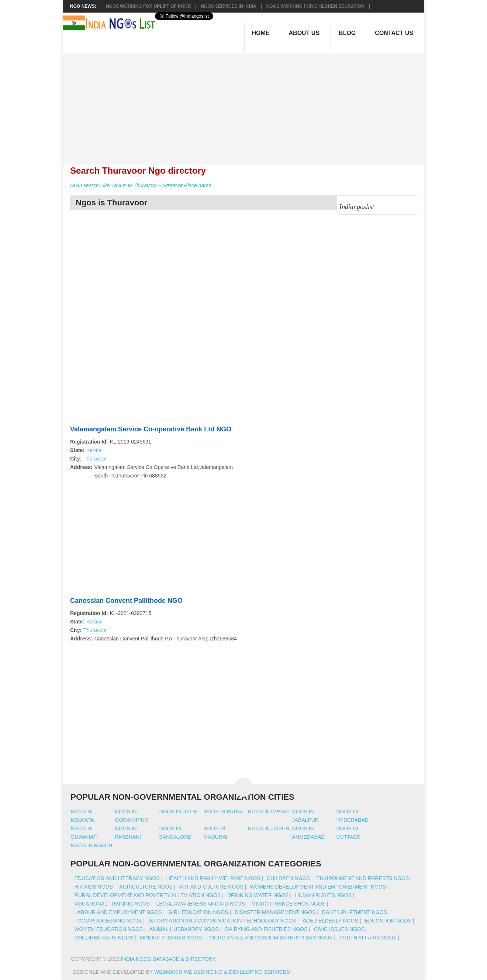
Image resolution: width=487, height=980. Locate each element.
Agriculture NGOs (146, 887)
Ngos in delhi (179, 812)
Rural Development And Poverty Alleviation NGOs (148, 895)
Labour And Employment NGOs (118, 912)
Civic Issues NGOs (339, 929)
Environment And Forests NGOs (362, 878)
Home (261, 33)
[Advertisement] (247, 104)
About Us (304, 33)
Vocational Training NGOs (112, 904)
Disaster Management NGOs (275, 912)
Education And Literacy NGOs (117, 878)
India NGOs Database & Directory (168, 959)
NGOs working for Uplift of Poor (148, 6)
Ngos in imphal (269, 812)
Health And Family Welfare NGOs (213, 878)
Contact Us (394, 33)
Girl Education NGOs (198, 912)
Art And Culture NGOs (211, 887)
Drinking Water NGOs (258, 895)
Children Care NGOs (104, 938)
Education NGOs (388, 921)
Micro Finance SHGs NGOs (288, 904)
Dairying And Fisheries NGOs (266, 929)
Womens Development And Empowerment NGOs (318, 887)
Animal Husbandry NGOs (184, 929)
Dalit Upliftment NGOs (355, 912)
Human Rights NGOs (323, 895)
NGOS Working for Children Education (315, 6)
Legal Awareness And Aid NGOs (200, 904)
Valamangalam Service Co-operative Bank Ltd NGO (151, 429)
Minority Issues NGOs (171, 938)
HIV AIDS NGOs (94, 887)
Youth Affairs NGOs (368, 938)
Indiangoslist (357, 207)
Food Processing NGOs (108, 921)
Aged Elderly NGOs (330, 921)
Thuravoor (95, 459)
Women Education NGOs (109, 929)
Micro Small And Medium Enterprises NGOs (271, 938)
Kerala (94, 450)
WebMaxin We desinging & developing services (223, 972)
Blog (347, 33)
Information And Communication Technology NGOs (222, 921)
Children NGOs (288, 878)
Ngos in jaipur (269, 828)
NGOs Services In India (228, 6)
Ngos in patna (224, 812)
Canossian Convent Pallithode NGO (126, 601)
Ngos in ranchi (92, 845)
